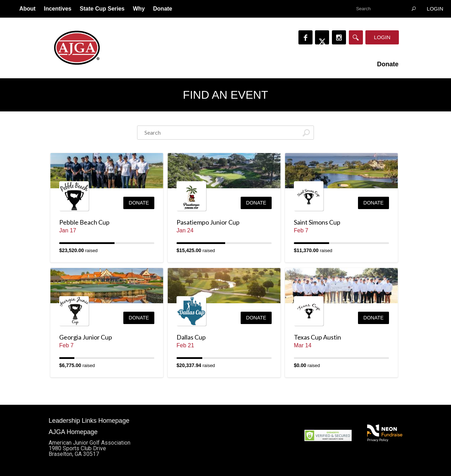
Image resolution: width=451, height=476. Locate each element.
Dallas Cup (191, 337)
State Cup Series (102, 9)
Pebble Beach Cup (84, 222)
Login (435, 9)
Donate (163, 9)
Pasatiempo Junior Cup (208, 222)
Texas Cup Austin (317, 337)
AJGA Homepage (73, 432)
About (27, 9)
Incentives (57, 9)
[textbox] (386, 9)
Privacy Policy (378, 440)
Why (139, 9)
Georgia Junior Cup (86, 337)
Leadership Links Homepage (89, 421)
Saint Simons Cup (317, 222)
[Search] (356, 37)
